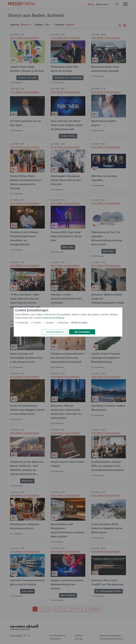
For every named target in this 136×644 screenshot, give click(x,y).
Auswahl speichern (55, 332)
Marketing (63, 323)
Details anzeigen (79, 322)
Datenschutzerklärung (54, 318)
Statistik (50, 323)
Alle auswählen (82, 332)
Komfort (37, 323)
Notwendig (23, 323)
